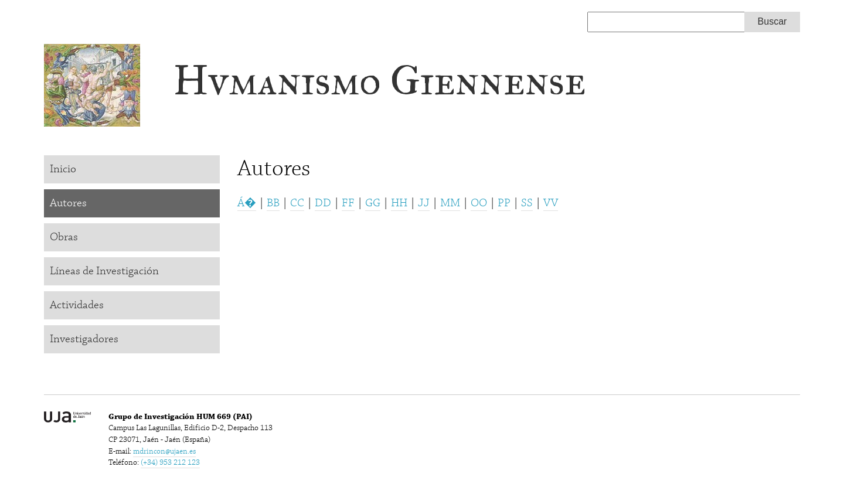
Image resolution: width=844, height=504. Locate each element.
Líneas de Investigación (104, 271)
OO (479, 203)
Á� (247, 203)
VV (551, 203)
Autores (68, 203)
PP (504, 203)
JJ (424, 203)
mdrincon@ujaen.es (164, 451)
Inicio (63, 169)
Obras (64, 237)
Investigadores (84, 339)
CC (297, 203)
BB (273, 203)
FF (348, 203)
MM (450, 203)
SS (527, 203)
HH (399, 203)
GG (373, 203)
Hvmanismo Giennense (380, 81)
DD (323, 203)
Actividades (77, 305)
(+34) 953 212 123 (170, 462)
